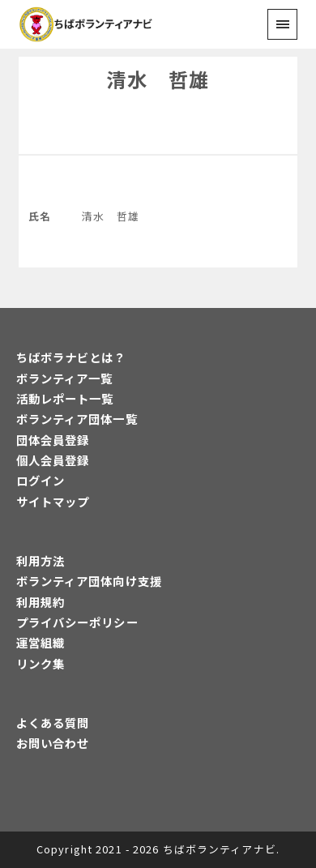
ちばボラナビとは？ (71, 357)
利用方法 (41, 560)
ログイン (41, 480)
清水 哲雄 (158, 79)
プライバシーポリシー (77, 622)
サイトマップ (53, 501)
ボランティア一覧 (65, 378)
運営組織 (41, 642)
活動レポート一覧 (65, 398)
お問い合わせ (53, 743)
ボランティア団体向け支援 (89, 581)
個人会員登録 (53, 460)
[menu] (282, 24)
